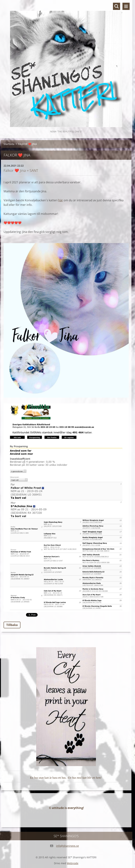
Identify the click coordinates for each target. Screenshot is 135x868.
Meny (126, 6)
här (61, 200)
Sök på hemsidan (117, 6)
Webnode (73, 863)
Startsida (9, 144)
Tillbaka (12, 625)
